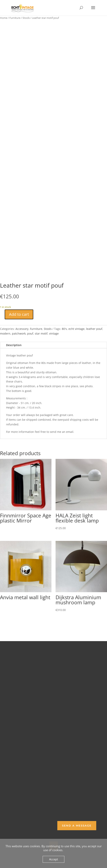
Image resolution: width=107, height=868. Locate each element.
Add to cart (19, 314)
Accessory (22, 329)
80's (64, 329)
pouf (30, 333)
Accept (53, 859)
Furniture (15, 18)
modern (5, 333)
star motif (41, 333)
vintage (54, 333)
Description (14, 345)
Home (4, 18)
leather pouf (94, 329)
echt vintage (76, 329)
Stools (26, 18)
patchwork (19, 333)
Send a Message (77, 826)
